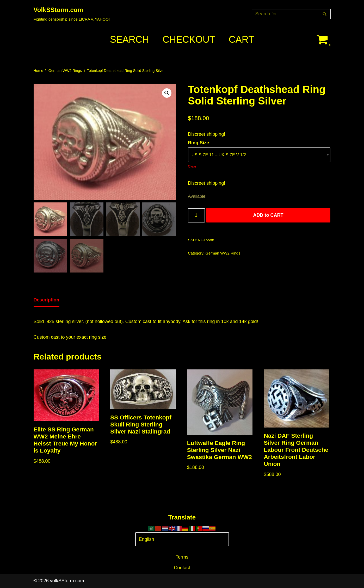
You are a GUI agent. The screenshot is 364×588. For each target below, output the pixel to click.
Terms (182, 557)
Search (129, 39)
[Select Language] (182, 539)
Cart (241, 39)
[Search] (285, 14)
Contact (182, 568)
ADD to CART (268, 215)
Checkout (189, 39)
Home (38, 71)
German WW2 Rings (65, 71)
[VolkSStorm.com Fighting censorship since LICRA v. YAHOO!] (72, 14)
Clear (192, 166)
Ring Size (198, 143)
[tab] (47, 300)
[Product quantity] (196, 215)
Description (47, 300)
